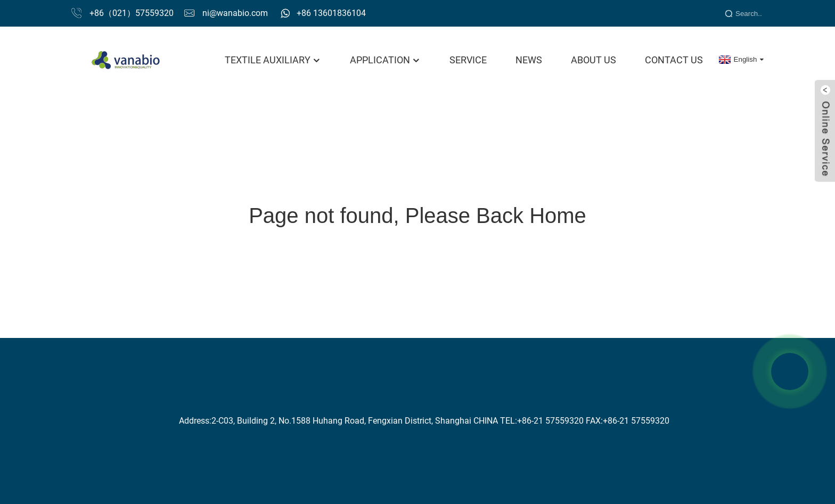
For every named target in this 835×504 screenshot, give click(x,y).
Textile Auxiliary (273, 60)
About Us (593, 60)
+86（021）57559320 (132, 13)
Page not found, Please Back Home (418, 216)
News (529, 60)
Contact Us (674, 60)
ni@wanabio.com (235, 13)
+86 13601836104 (331, 13)
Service (468, 60)
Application (385, 60)
